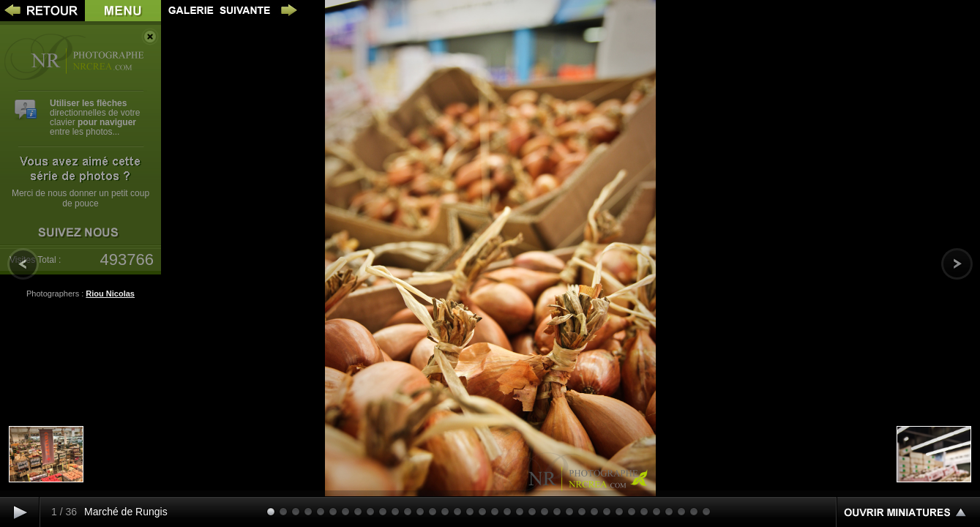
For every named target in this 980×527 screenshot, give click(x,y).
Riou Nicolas (110, 294)
